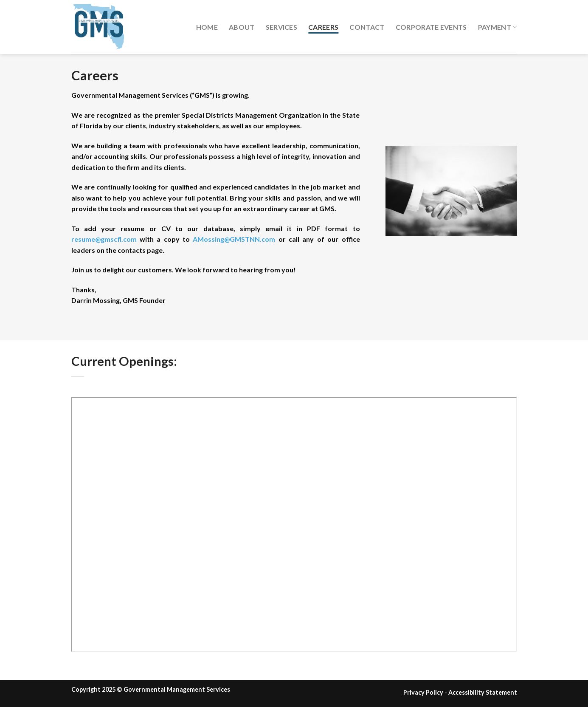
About (242, 27)
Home (207, 27)
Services (282, 27)
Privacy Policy (423, 692)
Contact (367, 27)
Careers (323, 27)
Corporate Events (431, 27)
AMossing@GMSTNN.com (234, 239)
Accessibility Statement (483, 692)
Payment (498, 27)
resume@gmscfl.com (104, 239)
